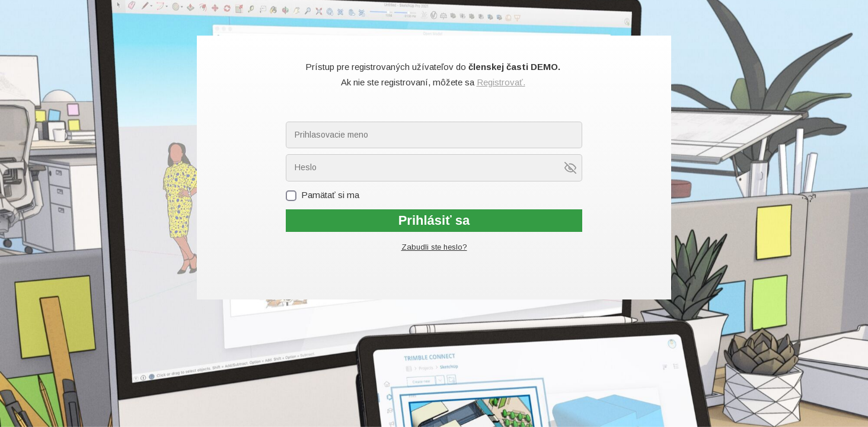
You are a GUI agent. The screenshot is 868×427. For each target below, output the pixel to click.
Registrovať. (501, 82)
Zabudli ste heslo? (434, 247)
